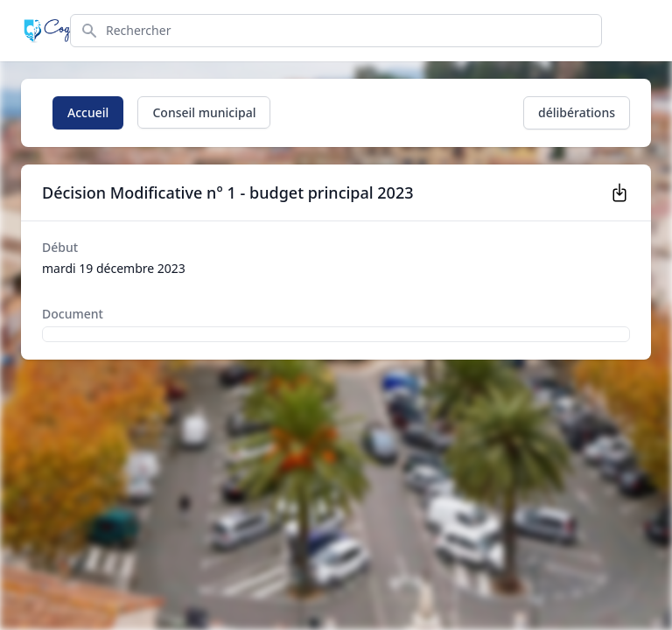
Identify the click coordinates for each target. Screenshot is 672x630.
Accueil (88, 112)
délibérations (577, 112)
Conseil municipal (204, 112)
